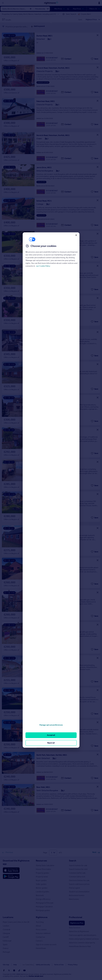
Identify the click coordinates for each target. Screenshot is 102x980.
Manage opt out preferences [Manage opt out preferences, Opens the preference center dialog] (51, 725)
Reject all (51, 743)
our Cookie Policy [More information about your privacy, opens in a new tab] (43, 266)
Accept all (51, 735)
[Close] (76, 235)
